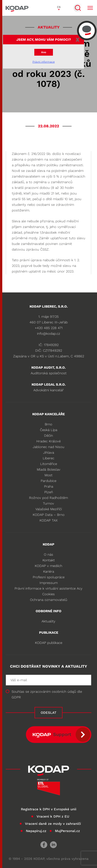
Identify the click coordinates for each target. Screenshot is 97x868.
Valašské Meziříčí (49, 509)
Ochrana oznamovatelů (49, 600)
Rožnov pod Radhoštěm (48, 498)
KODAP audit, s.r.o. (48, 368)
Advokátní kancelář (48, 390)
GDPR (16, 697)
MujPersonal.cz (67, 831)
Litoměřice (49, 464)
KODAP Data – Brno (49, 515)
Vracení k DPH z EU (53, 816)
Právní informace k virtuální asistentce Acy (48, 588)
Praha (49, 486)
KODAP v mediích (48, 566)
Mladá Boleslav (49, 470)
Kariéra (49, 572)
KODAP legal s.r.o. (49, 384)
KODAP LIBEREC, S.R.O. (49, 306)
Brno (48, 424)
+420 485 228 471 (49, 328)
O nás (48, 555)
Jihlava (49, 453)
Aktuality (48, 621)
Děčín (48, 436)
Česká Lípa (49, 430)
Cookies (48, 594)
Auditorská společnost (49, 373)
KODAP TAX (48, 520)
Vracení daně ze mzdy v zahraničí (53, 824)
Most (48, 475)
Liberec (48, 458)
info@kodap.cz (49, 334)
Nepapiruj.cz (36, 831)
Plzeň (49, 492)
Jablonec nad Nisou (48, 447)
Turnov (48, 503)
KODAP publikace (49, 643)
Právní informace (44, 62)
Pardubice (48, 481)
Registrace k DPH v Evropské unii (49, 809)
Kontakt (49, 560)
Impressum (49, 583)
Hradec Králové (48, 441)
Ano (44, 52)
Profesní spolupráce (49, 577)
